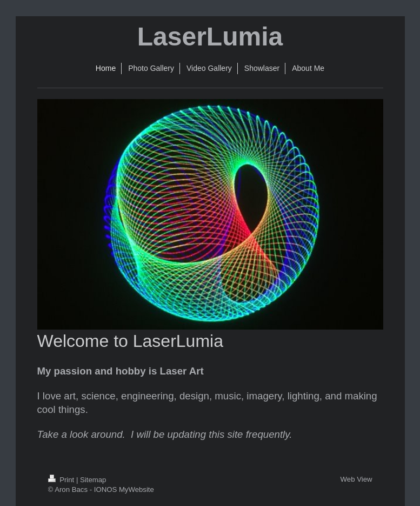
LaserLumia (210, 37)
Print (62, 480)
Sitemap (93, 480)
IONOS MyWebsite (124, 489)
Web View (356, 479)
